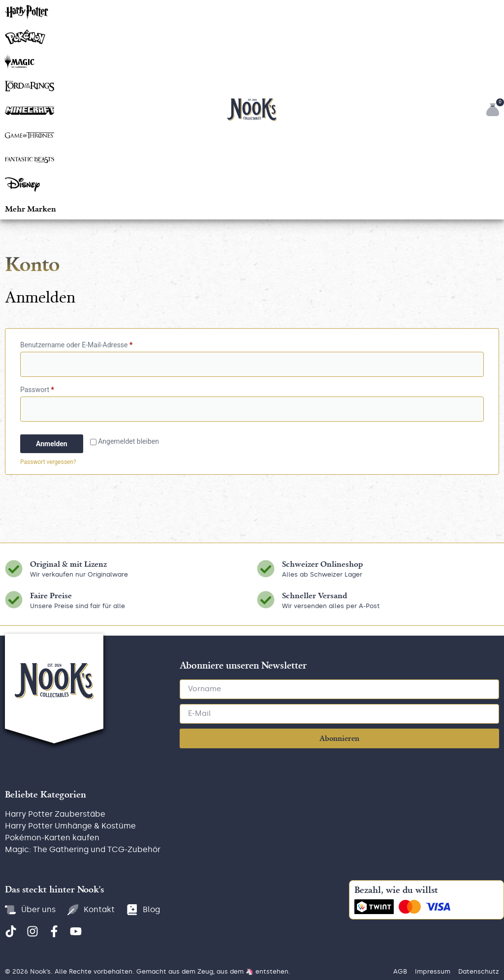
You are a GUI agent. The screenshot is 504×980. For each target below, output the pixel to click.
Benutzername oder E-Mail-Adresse (94, 343)
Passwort (55, 388)
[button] (31, 208)
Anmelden (52, 444)
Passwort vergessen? (48, 462)
